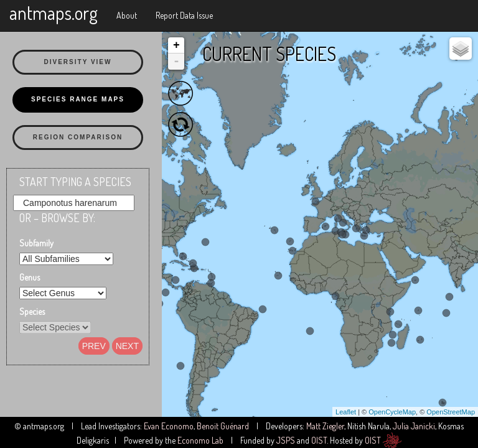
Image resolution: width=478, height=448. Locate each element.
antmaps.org (54, 12)
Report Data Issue (184, 15)
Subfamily (36, 243)
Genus (30, 277)
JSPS (286, 440)
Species (32, 311)
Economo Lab (200, 440)
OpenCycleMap (392, 412)
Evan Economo (169, 426)
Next (127, 346)
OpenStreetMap (451, 412)
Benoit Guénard (223, 426)
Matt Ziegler (325, 426)
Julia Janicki (414, 426)
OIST (319, 440)
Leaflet (346, 412)
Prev (94, 346)
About (127, 15)
